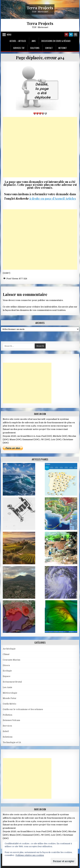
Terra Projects (40, 7)
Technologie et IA (12, 742)
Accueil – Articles (18, 41)
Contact (49, 48)
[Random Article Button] (66, 35)
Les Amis (7, 687)
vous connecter (23, 300)
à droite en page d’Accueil (47, 199)
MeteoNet (63, 48)
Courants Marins (12, 660)
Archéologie (9, 649)
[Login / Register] (71, 35)
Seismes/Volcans (11, 720)
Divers (6, 665)
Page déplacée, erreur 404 (40, 58)
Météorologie (10, 693)
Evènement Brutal (12, 682)
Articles (70, 199)
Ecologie (7, 671)
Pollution (7, 715)
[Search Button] (75, 35)
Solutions (35, 48)
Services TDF (19, 48)
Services (7, 726)
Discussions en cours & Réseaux (56, 41)
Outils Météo (9, 704)
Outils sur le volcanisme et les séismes (23, 709)
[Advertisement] (40, 147)
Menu (9, 35)
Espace (7, 676)
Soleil (6, 731)
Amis (34, 41)
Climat (6, 654)
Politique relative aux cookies (30, 855)
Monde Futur (10, 698)
